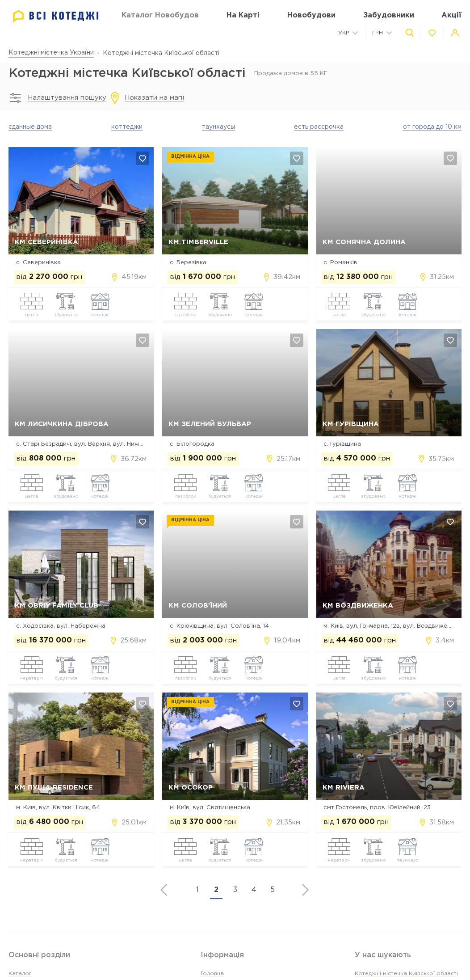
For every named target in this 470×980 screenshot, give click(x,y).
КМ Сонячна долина (364, 242)
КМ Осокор (191, 788)
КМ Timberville (198, 242)
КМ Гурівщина (351, 424)
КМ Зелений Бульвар (210, 424)
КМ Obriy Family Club (57, 606)
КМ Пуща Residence (54, 788)
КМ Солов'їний (198, 606)
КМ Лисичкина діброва (62, 424)
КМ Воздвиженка (358, 606)
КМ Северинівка (46, 242)
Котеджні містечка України (51, 53)
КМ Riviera (344, 788)
